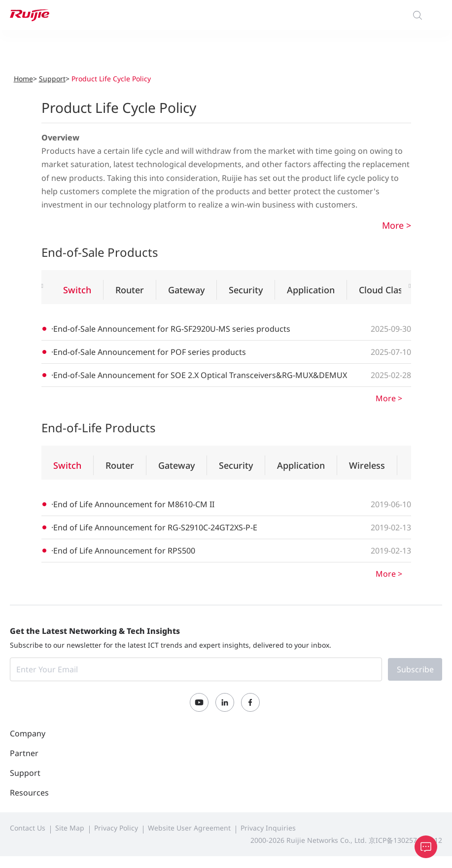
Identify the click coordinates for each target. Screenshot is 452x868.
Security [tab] (246, 290)
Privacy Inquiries (268, 828)
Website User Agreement (189, 828)
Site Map (70, 828)
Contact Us (28, 828)
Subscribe (415, 669)
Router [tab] (130, 290)
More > (397, 225)
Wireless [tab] (367, 465)
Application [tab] (311, 290)
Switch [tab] (77, 290)
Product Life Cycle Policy (111, 79)
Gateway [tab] (186, 290)
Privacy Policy (116, 828)
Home (23, 79)
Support (52, 79)
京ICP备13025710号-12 (405, 840)
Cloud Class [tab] (383, 290)
